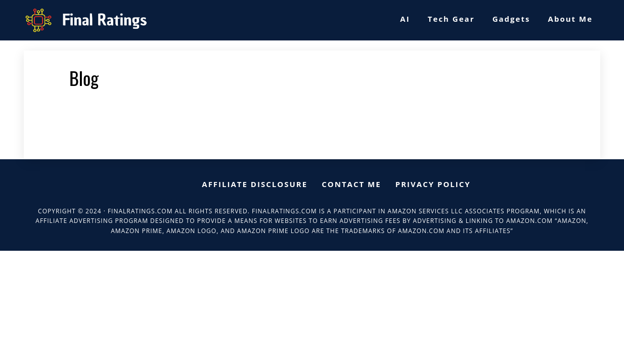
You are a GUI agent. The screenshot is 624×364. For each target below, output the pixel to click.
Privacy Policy (433, 184)
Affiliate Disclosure (255, 184)
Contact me (351, 184)
